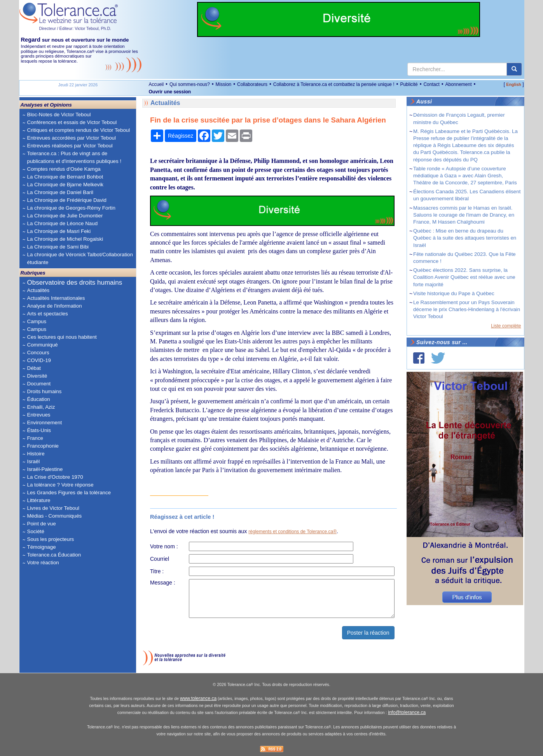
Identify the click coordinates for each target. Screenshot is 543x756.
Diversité (37, 376)
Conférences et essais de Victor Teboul (72, 122)
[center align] (514, 69)
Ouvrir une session (170, 92)
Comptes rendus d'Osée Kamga (64, 169)
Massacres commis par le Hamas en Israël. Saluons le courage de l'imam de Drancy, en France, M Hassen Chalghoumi (464, 215)
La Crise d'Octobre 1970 (55, 477)
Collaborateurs (252, 84)
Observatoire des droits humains (75, 283)
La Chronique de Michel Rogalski (65, 239)
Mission (224, 84)
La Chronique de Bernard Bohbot (65, 177)
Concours (38, 353)
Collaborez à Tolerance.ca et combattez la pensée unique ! (334, 84)
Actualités (38, 290)
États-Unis (39, 430)
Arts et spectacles (48, 314)
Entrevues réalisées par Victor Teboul (70, 146)
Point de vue (42, 524)
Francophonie (43, 446)
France (35, 438)
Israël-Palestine (45, 469)
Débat (34, 368)
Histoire (36, 454)
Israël (34, 461)
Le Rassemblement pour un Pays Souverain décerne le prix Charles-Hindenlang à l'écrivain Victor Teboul (467, 309)
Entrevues (39, 415)
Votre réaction (43, 563)
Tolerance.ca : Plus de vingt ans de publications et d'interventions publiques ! (74, 157)
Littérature (39, 500)
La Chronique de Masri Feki (59, 231)
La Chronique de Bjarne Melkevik (65, 185)
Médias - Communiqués (55, 516)
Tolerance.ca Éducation (54, 555)
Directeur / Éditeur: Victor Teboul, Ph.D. (75, 28)
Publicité (409, 84)
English (513, 84)
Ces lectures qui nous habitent (62, 337)
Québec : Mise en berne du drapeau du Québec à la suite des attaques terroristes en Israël (465, 238)
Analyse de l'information (55, 306)
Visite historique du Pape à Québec (454, 293)
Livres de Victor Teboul (53, 508)
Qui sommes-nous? (190, 84)
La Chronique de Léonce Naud (63, 223)
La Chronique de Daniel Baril (60, 192)
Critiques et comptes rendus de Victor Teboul (79, 130)
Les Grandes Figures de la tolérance (69, 493)
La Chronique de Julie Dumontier (65, 216)
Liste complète (506, 326)
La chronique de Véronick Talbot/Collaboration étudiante (80, 258)
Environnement (45, 423)
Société (36, 531)
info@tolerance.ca (407, 712)
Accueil (156, 84)
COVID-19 (39, 360)
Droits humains (45, 391)
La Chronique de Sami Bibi (58, 247)
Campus (37, 321)
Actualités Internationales (56, 298)
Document (39, 384)
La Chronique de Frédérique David (67, 200)
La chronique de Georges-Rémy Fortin (71, 208)
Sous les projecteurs (51, 539)
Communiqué (43, 345)
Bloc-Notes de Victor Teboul (59, 115)
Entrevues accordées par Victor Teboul (72, 138)
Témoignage (42, 547)
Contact (431, 84)
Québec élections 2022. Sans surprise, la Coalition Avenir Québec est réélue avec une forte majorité (464, 277)
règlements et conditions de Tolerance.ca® (292, 532)
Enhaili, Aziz (41, 407)
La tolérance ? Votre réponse (60, 485)
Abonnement (458, 84)
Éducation (39, 399)
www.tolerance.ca (198, 698)
